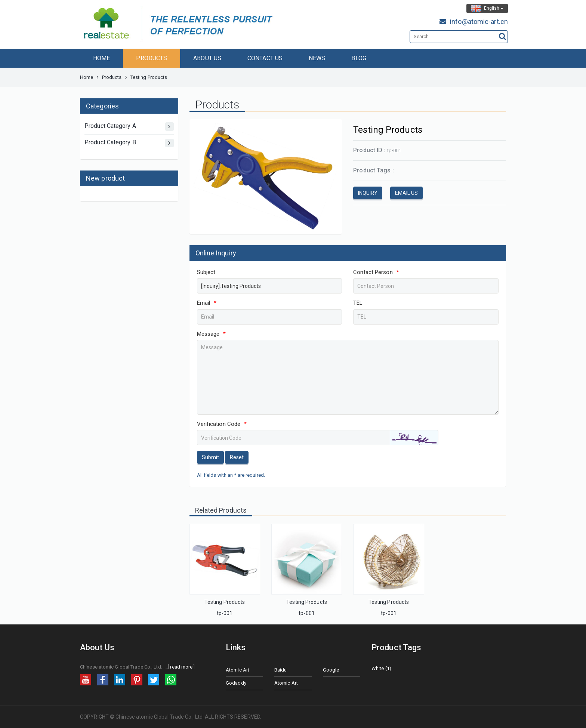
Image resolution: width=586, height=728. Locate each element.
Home (87, 77)
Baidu (281, 670)
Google (331, 670)
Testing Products (225, 602)
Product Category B (129, 143)
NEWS (317, 58)
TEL (358, 303)
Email (207, 303)
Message (212, 334)
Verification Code (222, 424)
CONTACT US (265, 58)
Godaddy (236, 683)
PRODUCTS (152, 58)
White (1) (381, 668)
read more (181, 667)
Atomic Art (238, 670)
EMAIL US (406, 193)
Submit (210, 457)
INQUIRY (368, 193)
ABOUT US (207, 58)
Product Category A (129, 127)
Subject (206, 272)
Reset (237, 457)
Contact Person (376, 272)
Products (112, 77)
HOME (101, 58)
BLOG (359, 58)
